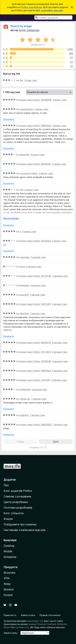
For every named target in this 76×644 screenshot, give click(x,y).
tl (20, 231)
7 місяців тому (39, 399)
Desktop (9, 546)
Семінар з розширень (17, 496)
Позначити (8, 119)
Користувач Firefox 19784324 (35, 241)
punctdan (25, 257)
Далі (56, 442)
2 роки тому (31, 80)
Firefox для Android (31, 7)
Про (6, 485)
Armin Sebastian (29, 30)
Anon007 (24, 295)
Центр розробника (16, 502)
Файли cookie (28, 615)
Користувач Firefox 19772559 (35, 276)
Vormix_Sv (25, 399)
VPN (7, 578)
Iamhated (24, 285)
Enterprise (10, 557)
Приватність (10, 615)
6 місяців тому (60, 343)
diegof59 (25, 155)
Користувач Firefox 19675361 (35, 304)
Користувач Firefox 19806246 (35, 126)
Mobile (8, 551)
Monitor (9, 589)
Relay (7, 584)
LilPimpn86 (25, 389)
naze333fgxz (26, 109)
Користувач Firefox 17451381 (35, 380)
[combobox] (53, 17)
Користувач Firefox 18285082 (35, 164)
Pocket (8, 595)
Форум (8, 519)
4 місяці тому (60, 100)
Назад (20, 442)
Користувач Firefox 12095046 (35, 361)
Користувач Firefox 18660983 (35, 425)
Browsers (10, 573)
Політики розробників (18, 508)
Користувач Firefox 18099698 (36, 100)
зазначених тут (35, 621)
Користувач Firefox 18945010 (35, 343)
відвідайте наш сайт (52, 10)
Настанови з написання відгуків (24, 530)
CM (22, 190)
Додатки (10, 480)
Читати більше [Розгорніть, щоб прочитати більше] (11, 218)
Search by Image (21, 26)
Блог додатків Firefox (18, 491)
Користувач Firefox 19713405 (35, 352)
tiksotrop (24, 313)
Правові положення (50, 615)
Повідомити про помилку (20, 524)
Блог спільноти (14, 513)
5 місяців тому (38, 257)
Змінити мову (11, 633)
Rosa (22, 267)
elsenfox (24, 415)
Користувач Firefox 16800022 (35, 371)
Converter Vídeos (29, 173)
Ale (21, 80)
